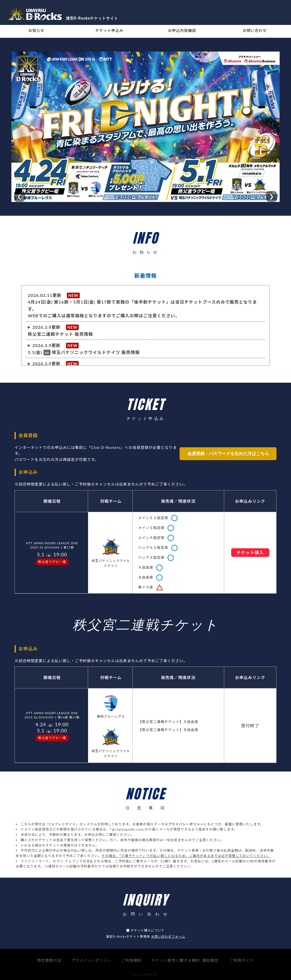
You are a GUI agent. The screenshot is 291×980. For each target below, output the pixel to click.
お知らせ (37, 30)
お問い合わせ (255, 30)
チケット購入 (250, 552)
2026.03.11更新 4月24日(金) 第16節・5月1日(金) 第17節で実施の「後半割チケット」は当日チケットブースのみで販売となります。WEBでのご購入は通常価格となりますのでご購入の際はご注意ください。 (143, 305)
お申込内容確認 (182, 30)
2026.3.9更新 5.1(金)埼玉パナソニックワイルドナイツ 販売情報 (84, 349)
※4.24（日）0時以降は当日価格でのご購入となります (84, 349)
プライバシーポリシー (186, 824)
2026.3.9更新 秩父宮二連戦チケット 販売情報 (61, 331)
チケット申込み (109, 30)
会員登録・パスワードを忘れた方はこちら (228, 453)
